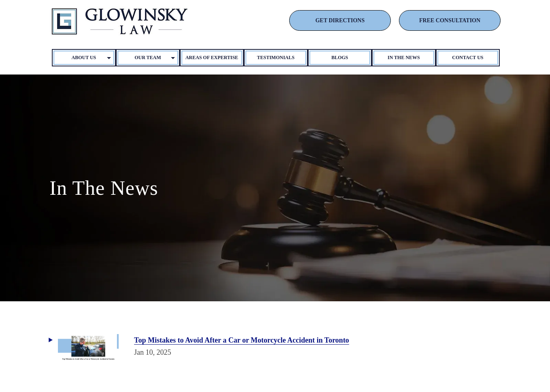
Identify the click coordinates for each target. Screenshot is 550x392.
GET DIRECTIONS (340, 20)
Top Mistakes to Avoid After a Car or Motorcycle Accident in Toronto (242, 340)
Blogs (340, 58)
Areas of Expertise (212, 58)
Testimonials (276, 58)
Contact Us (468, 58)
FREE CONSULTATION (450, 20)
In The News (404, 58)
